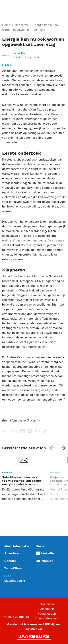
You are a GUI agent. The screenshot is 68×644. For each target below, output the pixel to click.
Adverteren (12, 553)
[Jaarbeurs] (34, 636)
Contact (10, 561)
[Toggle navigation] (62, 8)
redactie (19, 53)
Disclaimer (47, 604)
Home (6, 25)
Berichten (22, 25)
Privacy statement (47, 618)
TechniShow (13, 568)
